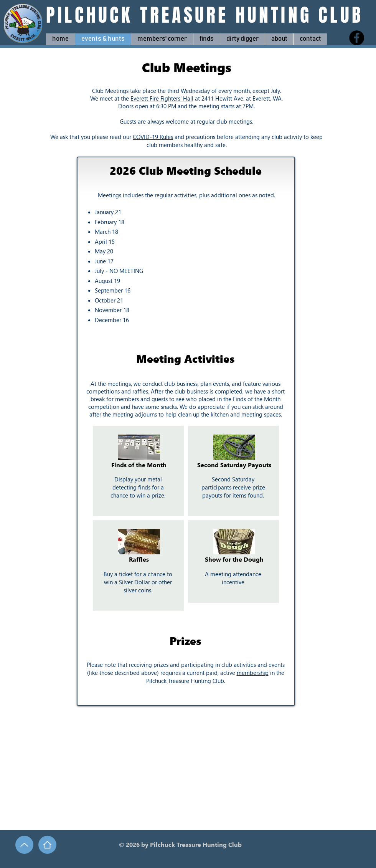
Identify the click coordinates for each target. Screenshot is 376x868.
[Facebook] (357, 38)
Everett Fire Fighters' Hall (162, 98)
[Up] (24, 845)
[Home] (47, 845)
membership (253, 673)
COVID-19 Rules (153, 137)
